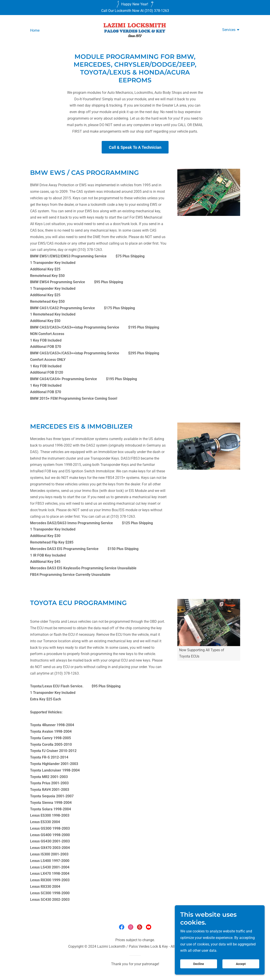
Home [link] (35, 30)
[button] (231, 30)
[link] (135, 30)
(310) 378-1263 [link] (157, 11)
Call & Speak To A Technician (135, 147)
